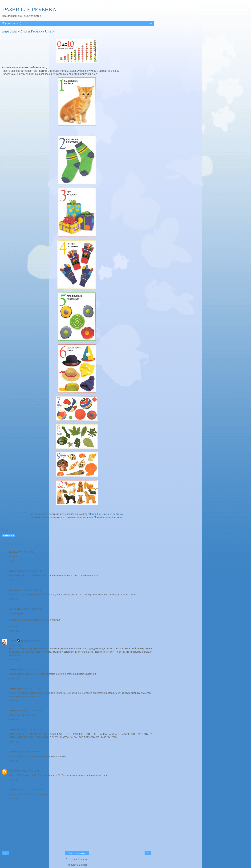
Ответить (14, 561)
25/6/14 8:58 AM (32, 609)
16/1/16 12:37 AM (33, 730)
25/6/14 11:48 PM (30, 641)
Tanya (13, 641)
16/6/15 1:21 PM (32, 688)
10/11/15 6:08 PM (33, 711)
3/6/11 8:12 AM (26, 552)
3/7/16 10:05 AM (32, 752)
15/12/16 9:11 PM (30, 771)
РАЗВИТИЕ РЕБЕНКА (29, 9)
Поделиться (8, 535)
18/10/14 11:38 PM (34, 669)
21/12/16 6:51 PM (33, 790)
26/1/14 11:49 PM (33, 590)
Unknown (14, 771)
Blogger (83, 865)
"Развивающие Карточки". (109, 517)
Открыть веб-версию (77, 859)
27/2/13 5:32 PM (34, 571)
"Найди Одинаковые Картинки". (107, 514)
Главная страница (77, 853)
